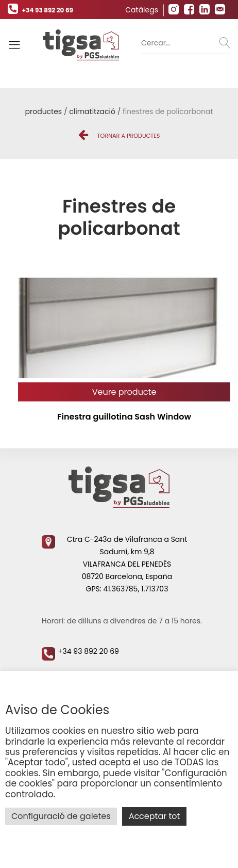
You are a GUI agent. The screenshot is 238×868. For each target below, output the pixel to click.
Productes (44, 111)
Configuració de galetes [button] (61, 816)
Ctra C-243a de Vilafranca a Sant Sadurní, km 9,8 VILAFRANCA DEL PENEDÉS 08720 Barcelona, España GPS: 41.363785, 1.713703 (114, 564)
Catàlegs (142, 10)
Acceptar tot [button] (155, 816)
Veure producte (124, 392)
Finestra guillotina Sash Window (124, 417)
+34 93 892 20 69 (40, 10)
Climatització (92, 111)
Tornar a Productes (119, 136)
